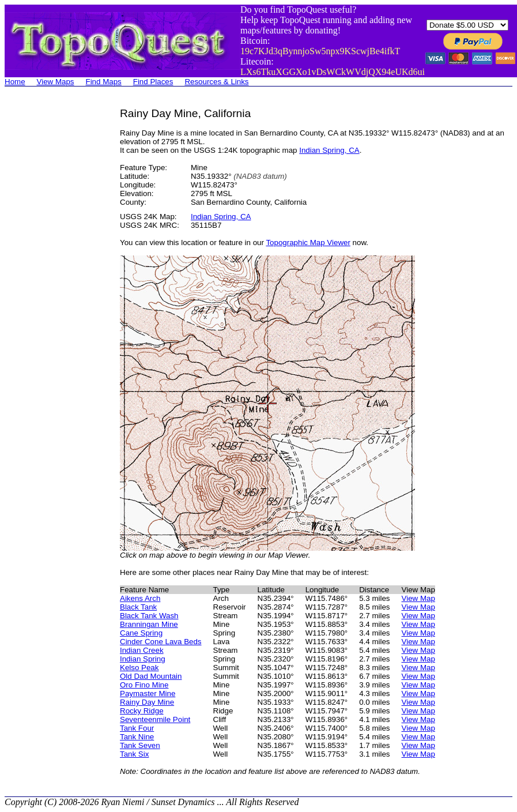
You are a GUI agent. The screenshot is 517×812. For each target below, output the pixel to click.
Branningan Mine (149, 624)
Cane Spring (141, 633)
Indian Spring (143, 659)
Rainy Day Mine (147, 702)
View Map (418, 598)
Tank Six (134, 754)
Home (15, 82)
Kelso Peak (139, 668)
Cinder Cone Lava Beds (161, 642)
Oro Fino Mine (144, 685)
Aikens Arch (140, 598)
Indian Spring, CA (329, 150)
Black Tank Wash (149, 616)
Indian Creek (142, 650)
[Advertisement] (51, 280)
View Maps (56, 82)
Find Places (153, 82)
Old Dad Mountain (151, 676)
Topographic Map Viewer (308, 243)
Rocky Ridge (142, 711)
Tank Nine (137, 737)
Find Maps (104, 82)
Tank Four (137, 728)
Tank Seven (140, 745)
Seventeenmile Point (155, 719)
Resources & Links (216, 82)
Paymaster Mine (148, 693)
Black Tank (138, 607)
